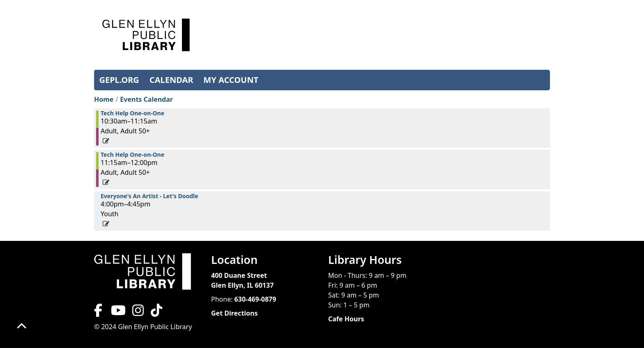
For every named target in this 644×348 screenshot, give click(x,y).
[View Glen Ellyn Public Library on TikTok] (156, 313)
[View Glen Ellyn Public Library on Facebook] (99, 313)
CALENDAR (171, 80)
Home (104, 99)
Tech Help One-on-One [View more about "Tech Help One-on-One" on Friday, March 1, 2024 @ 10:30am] (132, 113)
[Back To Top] (22, 326)
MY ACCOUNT (231, 80)
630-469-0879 (255, 299)
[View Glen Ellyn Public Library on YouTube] (117, 313)
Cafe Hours (346, 319)
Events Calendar (146, 99)
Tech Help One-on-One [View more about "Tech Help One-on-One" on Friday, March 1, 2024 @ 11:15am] (132, 155)
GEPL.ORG (119, 80)
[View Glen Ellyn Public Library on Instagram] (138, 313)
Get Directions (235, 313)
